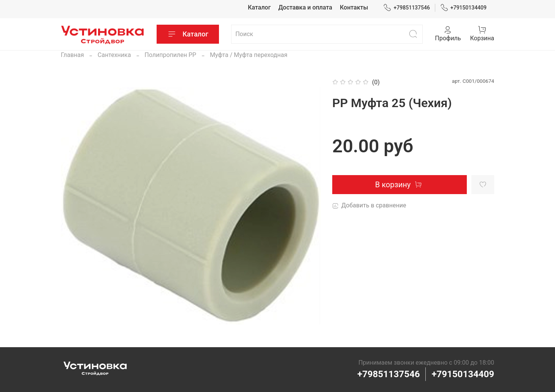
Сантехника (114, 55)
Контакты (354, 7)
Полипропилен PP (170, 55)
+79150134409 (464, 8)
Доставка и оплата (305, 7)
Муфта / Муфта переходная (249, 55)
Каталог (259, 7)
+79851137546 (407, 8)
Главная (72, 55)
